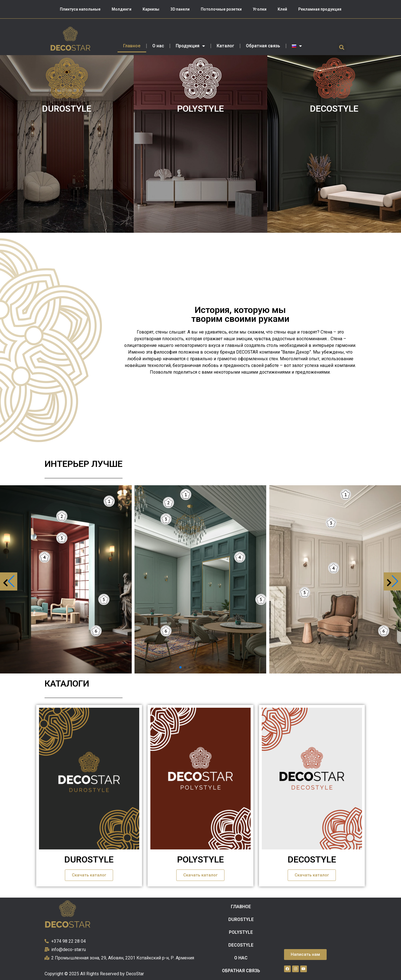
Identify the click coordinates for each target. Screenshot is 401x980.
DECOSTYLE (334, 109)
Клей (282, 9)
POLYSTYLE (200, 109)
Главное (132, 46)
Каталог (225, 46)
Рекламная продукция (320, 9)
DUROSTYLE (67, 109)
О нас (158, 46)
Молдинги (122, 9)
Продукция (190, 46)
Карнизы (151, 9)
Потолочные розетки (221, 9)
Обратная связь (263, 46)
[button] (342, 47)
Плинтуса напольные (80, 9)
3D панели (180, 9)
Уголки (260, 9)
